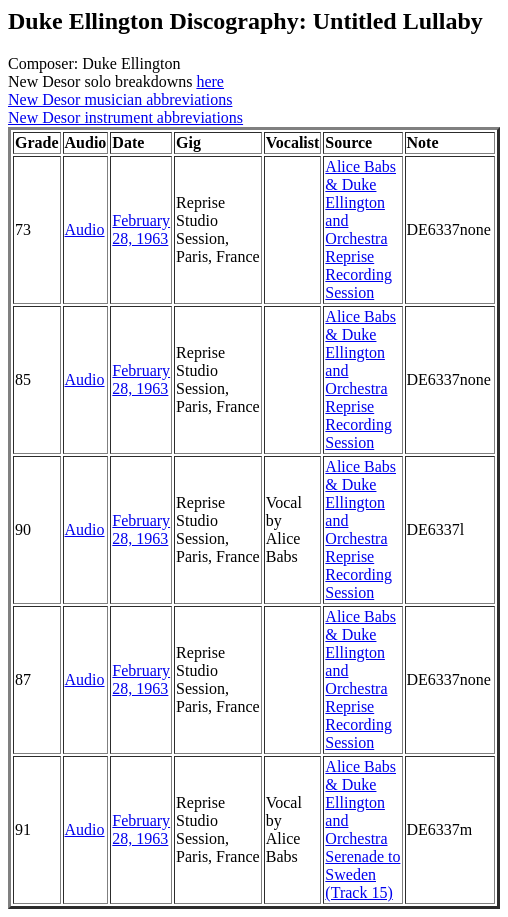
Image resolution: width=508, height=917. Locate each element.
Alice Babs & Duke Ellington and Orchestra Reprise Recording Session (360, 229)
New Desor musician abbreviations (120, 99)
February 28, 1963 (141, 229)
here (210, 81)
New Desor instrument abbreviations (125, 117)
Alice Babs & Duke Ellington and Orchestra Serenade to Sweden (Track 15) (362, 829)
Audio (85, 229)
